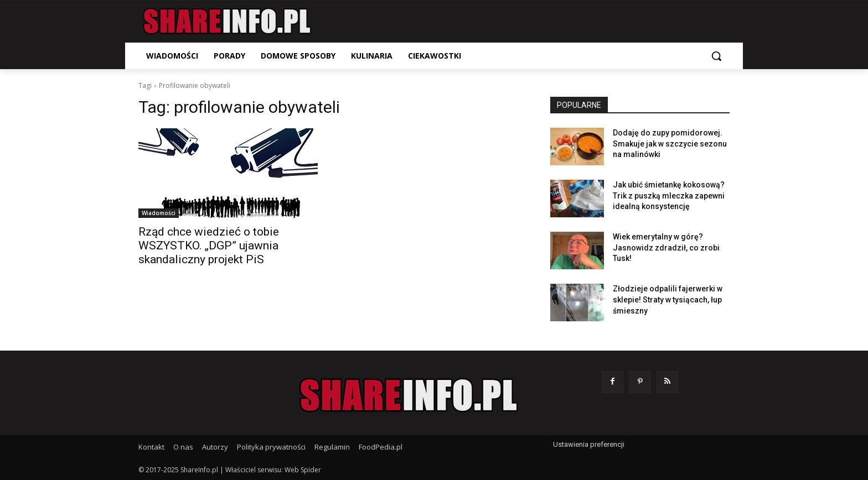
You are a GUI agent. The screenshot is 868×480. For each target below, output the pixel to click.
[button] (716, 56)
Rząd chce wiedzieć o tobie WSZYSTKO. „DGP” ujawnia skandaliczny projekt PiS (209, 246)
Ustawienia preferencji (589, 444)
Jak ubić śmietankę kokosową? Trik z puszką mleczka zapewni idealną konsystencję (669, 195)
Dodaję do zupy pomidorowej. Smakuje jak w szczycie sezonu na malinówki (670, 144)
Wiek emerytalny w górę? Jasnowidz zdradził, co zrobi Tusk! (666, 247)
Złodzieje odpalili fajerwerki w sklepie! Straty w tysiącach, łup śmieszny (668, 299)
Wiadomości (159, 213)
